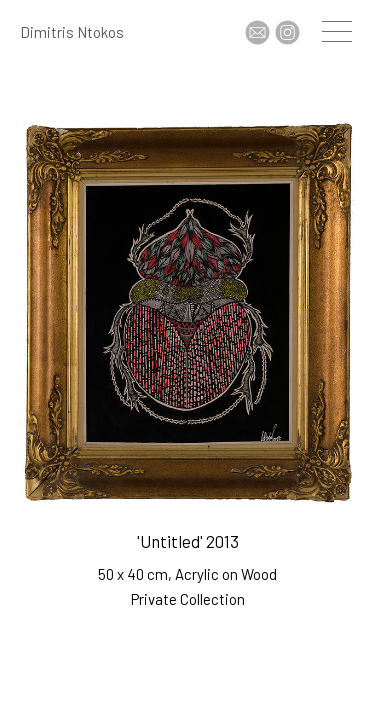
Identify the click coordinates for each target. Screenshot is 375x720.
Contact (257, 32)
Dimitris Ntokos (72, 32)
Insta (287, 32)
